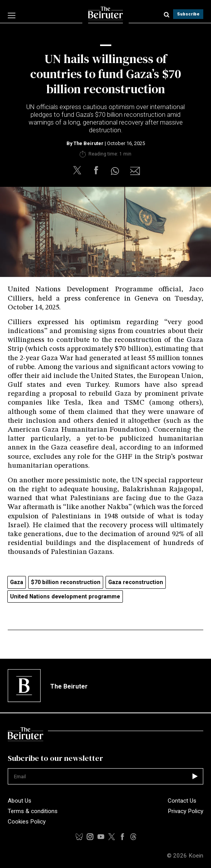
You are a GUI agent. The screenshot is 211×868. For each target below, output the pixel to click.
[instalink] (90, 837)
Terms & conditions (33, 811)
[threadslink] (101, 837)
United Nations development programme (65, 597)
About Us (20, 801)
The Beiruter (88, 143)
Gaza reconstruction (136, 582)
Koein (196, 856)
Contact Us (182, 801)
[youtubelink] (133, 837)
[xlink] (112, 837)
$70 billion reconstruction (66, 582)
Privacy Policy (185, 811)
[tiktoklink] (79, 837)
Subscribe (188, 14)
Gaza (17, 582)
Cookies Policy (27, 822)
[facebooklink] (123, 837)
